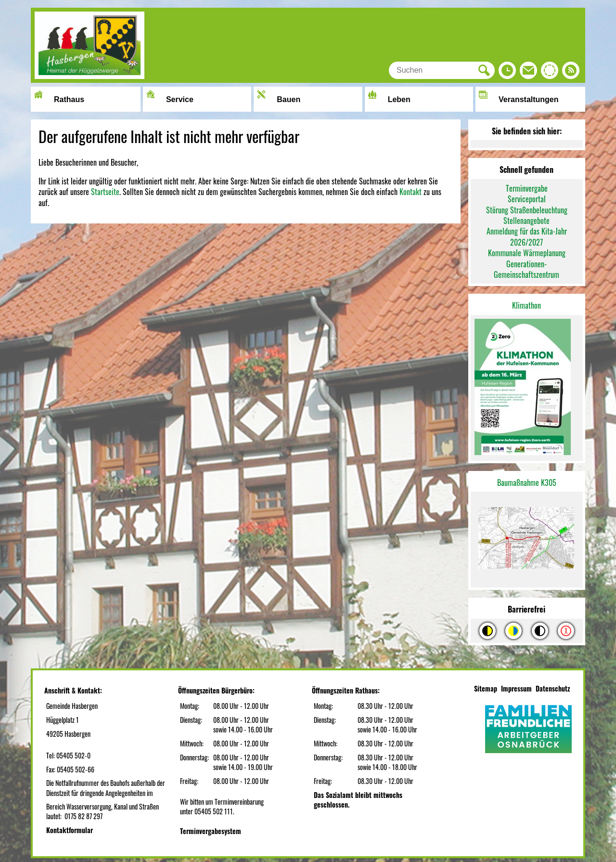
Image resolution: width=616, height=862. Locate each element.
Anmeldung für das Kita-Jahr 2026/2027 (527, 236)
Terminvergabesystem (211, 831)
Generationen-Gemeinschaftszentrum (526, 269)
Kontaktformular (70, 830)
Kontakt (411, 192)
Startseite (105, 192)
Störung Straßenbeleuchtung (527, 210)
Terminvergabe (527, 188)
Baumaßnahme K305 (527, 483)
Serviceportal (527, 199)
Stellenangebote (526, 221)
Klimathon (526, 305)
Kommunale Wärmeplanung (527, 253)
